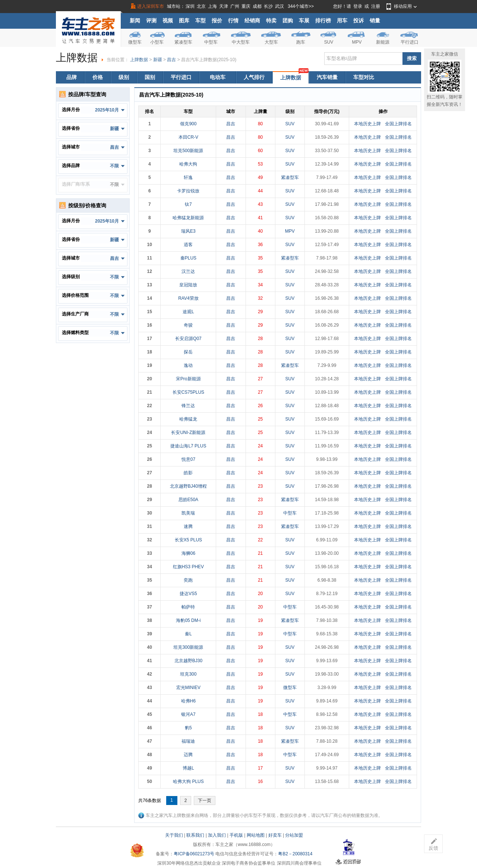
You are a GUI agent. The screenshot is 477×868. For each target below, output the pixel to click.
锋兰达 (188, 406)
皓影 (188, 473)
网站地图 (256, 835)
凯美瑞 (188, 513)
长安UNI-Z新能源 (188, 433)
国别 (150, 77)
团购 (288, 21)
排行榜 (323, 21)
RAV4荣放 (188, 298)
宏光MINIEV (188, 688)
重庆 (246, 6)
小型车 (157, 42)
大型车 (271, 42)
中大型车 (241, 42)
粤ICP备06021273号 (194, 854)
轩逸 (188, 177)
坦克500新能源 (188, 151)
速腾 (188, 526)
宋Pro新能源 (188, 379)
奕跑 (188, 580)
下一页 (205, 801)
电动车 (218, 77)
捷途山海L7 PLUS (188, 446)
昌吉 (171, 60)
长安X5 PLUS (188, 540)
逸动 (188, 365)
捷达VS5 (188, 594)
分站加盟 (294, 835)
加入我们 (217, 835)
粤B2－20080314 (295, 854)
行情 (233, 21)
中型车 (211, 42)
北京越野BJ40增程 (188, 486)
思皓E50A (188, 500)
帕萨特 (188, 607)
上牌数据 (139, 60)
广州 (235, 6)
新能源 (383, 42)
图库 (184, 21)
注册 (376, 6)
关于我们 (174, 835)
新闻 (135, 21)
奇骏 (188, 325)
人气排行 (254, 77)
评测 (151, 21)
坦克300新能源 (188, 647)
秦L (188, 634)
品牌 (72, 77)
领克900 (188, 124)
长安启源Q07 (188, 339)
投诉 (358, 21)
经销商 (252, 21)
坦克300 (188, 674)
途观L (188, 312)
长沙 (268, 6)
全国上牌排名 (398, 124)
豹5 (188, 728)
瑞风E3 (188, 231)
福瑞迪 (188, 741)
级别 (124, 77)
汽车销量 (327, 77)
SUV (329, 42)
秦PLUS (188, 258)
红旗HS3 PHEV (188, 567)
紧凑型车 (183, 42)
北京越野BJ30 (188, 661)
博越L (188, 768)
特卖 (271, 21)
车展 (304, 21)
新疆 (158, 60)
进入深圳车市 (151, 6)
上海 (212, 6)
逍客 (188, 245)
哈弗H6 (188, 701)
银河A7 (188, 714)
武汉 (279, 6)
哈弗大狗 (188, 164)
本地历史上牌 (367, 124)
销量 (375, 21)
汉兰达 (188, 271)
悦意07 (188, 459)
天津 (224, 6)
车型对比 (364, 77)
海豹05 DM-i (188, 620)
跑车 (301, 42)
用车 (342, 21)
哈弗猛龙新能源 (188, 218)
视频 (168, 21)
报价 (217, 21)
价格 (98, 77)
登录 (358, 6)
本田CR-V (188, 137)
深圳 (190, 6)
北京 (201, 6)
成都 (257, 6)
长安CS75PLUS (188, 392)
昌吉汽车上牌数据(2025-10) (209, 60)
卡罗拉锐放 (188, 191)
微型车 (135, 42)
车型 (200, 21)
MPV (357, 42)
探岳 (188, 352)
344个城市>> (301, 6)
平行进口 (410, 42)
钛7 (188, 204)
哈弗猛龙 (188, 419)
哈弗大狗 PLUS (188, 781)
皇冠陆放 (188, 285)
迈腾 (188, 755)
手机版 (236, 835)
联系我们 (195, 835)
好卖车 (275, 835)
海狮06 (188, 553)
